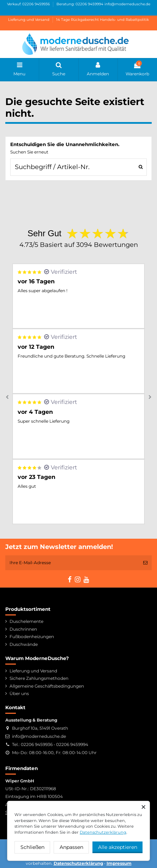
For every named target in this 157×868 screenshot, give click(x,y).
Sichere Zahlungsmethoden (39, 678)
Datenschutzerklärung (103, 832)
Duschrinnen (23, 629)
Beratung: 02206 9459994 (80, 4)
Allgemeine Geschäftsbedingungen (47, 686)
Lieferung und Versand (29, 20)
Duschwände (24, 644)
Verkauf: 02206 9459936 (29, 4)
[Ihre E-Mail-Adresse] (72, 563)
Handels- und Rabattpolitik (124, 20)
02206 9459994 (72, 744)
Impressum (119, 863)
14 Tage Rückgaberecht (77, 20)
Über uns (19, 693)
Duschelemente (26, 621)
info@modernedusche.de (127, 4)
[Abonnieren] (145, 563)
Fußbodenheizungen (32, 636)
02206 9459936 (37, 744)
